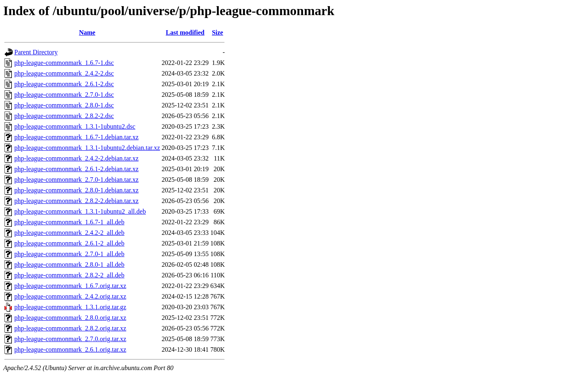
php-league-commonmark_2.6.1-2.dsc (64, 84)
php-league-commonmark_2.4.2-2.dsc (64, 73)
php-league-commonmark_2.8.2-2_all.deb (69, 275)
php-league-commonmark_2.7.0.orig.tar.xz (70, 339)
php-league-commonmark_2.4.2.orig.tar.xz (70, 296)
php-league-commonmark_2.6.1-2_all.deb (69, 243)
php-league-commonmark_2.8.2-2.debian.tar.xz (76, 201)
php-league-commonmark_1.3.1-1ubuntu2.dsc (75, 126)
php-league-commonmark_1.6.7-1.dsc (64, 63)
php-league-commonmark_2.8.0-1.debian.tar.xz (76, 190)
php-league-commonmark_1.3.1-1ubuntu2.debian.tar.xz (87, 148)
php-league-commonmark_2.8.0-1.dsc (64, 105)
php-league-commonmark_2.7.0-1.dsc (64, 95)
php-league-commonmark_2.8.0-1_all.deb (69, 265)
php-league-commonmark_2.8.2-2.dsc (64, 116)
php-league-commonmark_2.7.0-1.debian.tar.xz (76, 180)
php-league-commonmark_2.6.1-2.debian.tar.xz (76, 169)
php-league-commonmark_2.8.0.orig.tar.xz (70, 318)
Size (218, 32)
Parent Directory (36, 52)
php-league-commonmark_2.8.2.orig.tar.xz (70, 328)
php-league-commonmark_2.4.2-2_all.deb (69, 233)
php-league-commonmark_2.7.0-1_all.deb (69, 254)
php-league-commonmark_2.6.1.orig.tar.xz (70, 349)
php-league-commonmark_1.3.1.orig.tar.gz (70, 307)
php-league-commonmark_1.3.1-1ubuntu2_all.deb (80, 211)
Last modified (185, 32)
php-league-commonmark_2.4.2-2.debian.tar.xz (76, 158)
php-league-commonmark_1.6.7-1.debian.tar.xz (76, 137)
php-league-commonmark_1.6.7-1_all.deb (69, 222)
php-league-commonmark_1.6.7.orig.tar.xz (70, 286)
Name (87, 32)
